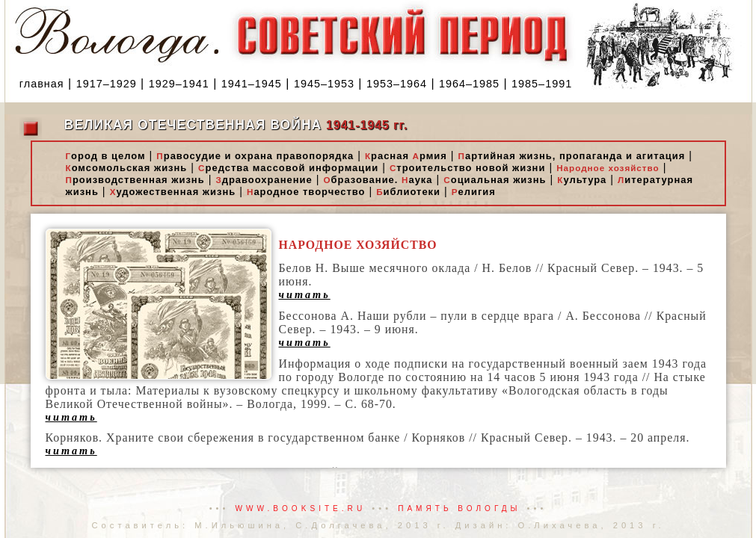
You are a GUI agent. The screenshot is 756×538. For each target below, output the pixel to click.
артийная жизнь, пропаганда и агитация (572, 156)
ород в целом (106, 156)
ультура (582, 180)
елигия (474, 192)
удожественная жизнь (173, 192)
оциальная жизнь (495, 180)
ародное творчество (306, 192)
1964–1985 (469, 84)
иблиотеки (408, 192)
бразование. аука (378, 180)
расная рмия (406, 156)
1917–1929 (107, 84)
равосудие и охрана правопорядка (255, 156)
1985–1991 (542, 84)
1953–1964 (397, 84)
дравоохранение (264, 180)
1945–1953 (324, 84)
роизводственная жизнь (135, 180)
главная (42, 84)
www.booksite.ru (301, 508)
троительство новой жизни (468, 168)
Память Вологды (459, 508)
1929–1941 (179, 84)
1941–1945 (252, 84)
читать (305, 294)
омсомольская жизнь (127, 168)
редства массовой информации (288, 168)
